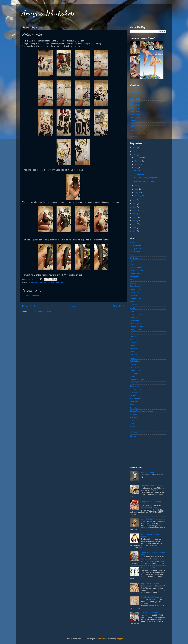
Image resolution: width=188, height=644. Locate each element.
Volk (132, 420)
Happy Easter (135, 330)
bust (132, 264)
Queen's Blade (136, 370)
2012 (135, 214)
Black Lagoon (135, 258)
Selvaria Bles (139, 174)
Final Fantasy (135, 320)
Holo (132, 333)
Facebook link (135, 136)
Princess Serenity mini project (146, 178)
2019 (135, 148)
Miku (132, 352)
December (139, 158)
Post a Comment (32, 296)
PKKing (133, 364)
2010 (135, 221)
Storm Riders (135, 399)
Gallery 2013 (135, 108)
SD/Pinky (134, 392)
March (137, 192)
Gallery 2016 (135, 99)
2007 (135, 231)
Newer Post (29, 306)
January (138, 196)
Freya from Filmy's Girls (150, 584)
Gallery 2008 (135, 124)
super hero (134, 402)
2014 (135, 207)
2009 (135, 224)
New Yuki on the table (149, 613)
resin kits (43, 283)
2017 (135, 155)
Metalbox (133, 349)
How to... (133, 336)
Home (74, 306)
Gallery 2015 (135, 102)
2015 (135, 204)
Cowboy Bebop (136, 292)
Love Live (134, 342)
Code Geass (135, 286)
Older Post (118, 306)
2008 (135, 228)
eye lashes (134, 308)
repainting (134, 373)
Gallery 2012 (135, 111)
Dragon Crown (136, 299)
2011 (135, 217)
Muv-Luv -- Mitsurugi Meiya (145, 181)
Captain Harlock (136, 267)
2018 (135, 151)
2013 (135, 210)
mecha (133, 345)
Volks (57, 283)
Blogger (120, 639)
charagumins (33, 283)
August (138, 164)
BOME (133, 261)
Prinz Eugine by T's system (151, 597)
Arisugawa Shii (136, 249)
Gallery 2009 (135, 121)
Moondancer (139, 171)
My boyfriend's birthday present (153, 519)
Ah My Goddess (136, 245)
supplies (133, 405)
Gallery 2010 (135, 118)
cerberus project (136, 274)
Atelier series (135, 252)
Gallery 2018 (135, 93)
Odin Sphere (135, 361)
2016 (135, 200)
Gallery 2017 (135, 96)
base (132, 255)
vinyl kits (133, 417)
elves (132, 302)
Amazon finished (147, 472)
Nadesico (134, 358)
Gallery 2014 (135, 105)
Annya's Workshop (48, 13)
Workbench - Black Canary (151, 486)
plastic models (136, 367)
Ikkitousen (134, 339)
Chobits (133, 283)
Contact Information (138, 133)
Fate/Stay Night (136, 314)
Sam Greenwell (136, 389)
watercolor (134, 427)
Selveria (51, 283)
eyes (132, 311)
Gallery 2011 (135, 114)
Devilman (134, 295)
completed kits (136, 289)
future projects (136, 324)
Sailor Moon (135, 386)
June (137, 185)
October (138, 161)
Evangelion (134, 305)
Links (132, 130)
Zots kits (133, 436)
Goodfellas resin (136, 327)
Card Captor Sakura (138, 270)
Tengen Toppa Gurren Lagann (142, 411)
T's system (134, 408)
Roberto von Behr (137, 380)
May (137, 189)
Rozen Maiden (136, 383)
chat (132, 280)
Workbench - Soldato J (149, 568)
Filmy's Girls (135, 317)
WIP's (132, 127)
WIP (62, 283)
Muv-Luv (133, 355)
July (137, 168)
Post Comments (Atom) (42, 311)
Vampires (134, 414)
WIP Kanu (134, 433)
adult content (135, 242)
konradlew (102, 639)
